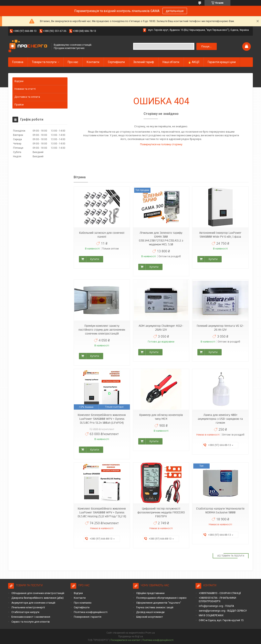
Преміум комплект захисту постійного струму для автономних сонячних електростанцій (102, 330)
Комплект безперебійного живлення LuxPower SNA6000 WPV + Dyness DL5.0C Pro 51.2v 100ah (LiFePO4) (102, 419)
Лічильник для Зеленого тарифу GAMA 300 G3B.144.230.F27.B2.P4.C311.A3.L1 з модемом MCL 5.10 (161, 239)
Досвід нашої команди (150, 612)
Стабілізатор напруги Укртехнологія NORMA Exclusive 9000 (220, 510)
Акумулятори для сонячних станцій (33, 603)
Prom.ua (150, 633)
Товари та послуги (44, 62)
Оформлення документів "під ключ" (159, 603)
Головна (18, 62)
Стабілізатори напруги (25, 612)
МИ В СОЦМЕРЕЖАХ (211, 615)
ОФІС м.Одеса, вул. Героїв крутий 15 (221, 620)
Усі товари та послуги (231, 556)
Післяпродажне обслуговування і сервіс (161, 598)
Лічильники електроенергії (28, 607)
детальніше (175, 11)
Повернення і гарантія (88, 617)
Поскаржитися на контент (126, 640)
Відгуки (19, 81)
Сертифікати (116, 62)
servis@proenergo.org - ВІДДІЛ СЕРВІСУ (223, 611)
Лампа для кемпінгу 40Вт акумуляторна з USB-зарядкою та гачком (220, 419)
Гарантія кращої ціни (222, 62)
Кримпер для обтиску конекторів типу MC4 (161, 417)
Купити (95, 259)
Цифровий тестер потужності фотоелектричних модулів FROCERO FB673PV (161, 512)
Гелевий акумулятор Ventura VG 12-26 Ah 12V (220, 328)
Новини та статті (25, 89)
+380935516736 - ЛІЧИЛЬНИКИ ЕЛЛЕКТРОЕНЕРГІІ (217, 599)
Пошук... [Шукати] (206, 46)
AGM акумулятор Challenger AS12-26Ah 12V (161, 328)
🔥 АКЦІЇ (194, 62)
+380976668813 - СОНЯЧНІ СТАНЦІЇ (220, 593)
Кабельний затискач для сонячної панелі (102, 235)
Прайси (19, 105)
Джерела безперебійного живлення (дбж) (38, 598)
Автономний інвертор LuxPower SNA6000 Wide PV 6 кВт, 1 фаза (220, 235)
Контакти (93, 62)
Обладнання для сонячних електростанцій (38, 593)
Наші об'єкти (171, 62)
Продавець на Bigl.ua (131, 636)
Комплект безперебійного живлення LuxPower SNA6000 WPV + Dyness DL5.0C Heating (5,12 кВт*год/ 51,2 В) (102, 512)
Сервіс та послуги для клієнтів (31, 622)
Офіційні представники (150, 593)
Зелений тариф (144, 62)
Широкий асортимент (150, 617)
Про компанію (83, 603)
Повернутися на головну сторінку (161, 144)
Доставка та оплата (27, 97)
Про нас (73, 62)
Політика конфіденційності (91, 612)
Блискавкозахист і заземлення (31, 617)
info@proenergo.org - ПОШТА (216, 606)
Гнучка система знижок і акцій (155, 607)
